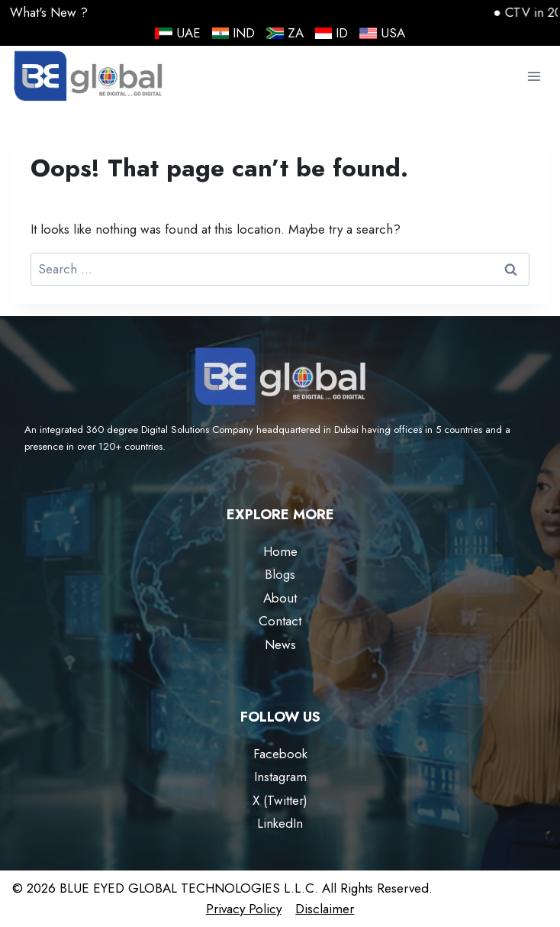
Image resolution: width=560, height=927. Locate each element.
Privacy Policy (244, 909)
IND (234, 33)
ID (332, 33)
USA (382, 33)
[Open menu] (534, 77)
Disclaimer (325, 909)
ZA (285, 33)
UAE (178, 33)
